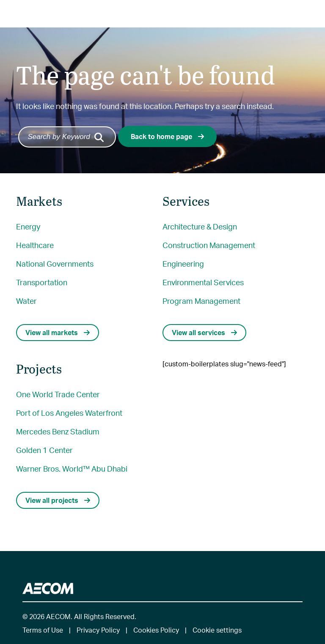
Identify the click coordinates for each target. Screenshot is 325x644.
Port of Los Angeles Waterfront (69, 413)
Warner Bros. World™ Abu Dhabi (72, 468)
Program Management (201, 301)
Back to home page (167, 136)
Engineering (183, 263)
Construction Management (209, 245)
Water (26, 301)
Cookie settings (217, 630)
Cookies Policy (156, 630)
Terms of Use (43, 630)
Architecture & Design (200, 226)
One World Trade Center (58, 394)
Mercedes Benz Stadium (58, 431)
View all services (204, 332)
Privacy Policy (98, 630)
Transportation (42, 282)
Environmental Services (203, 282)
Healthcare (35, 245)
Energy (28, 226)
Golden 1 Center (44, 450)
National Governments (55, 263)
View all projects (58, 500)
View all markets (58, 332)
